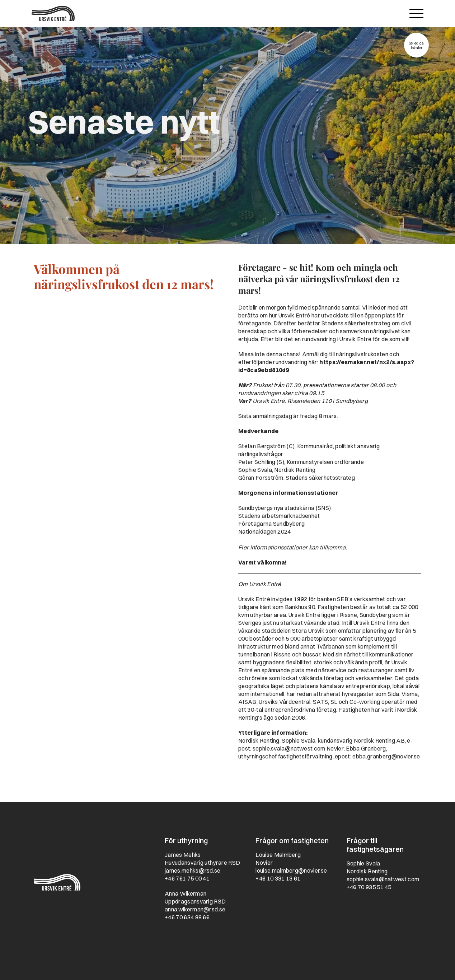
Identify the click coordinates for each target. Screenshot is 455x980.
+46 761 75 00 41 (187, 878)
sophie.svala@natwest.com (289, 748)
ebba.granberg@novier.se (386, 756)
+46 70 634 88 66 (187, 917)
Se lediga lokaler (416, 46)
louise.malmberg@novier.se (291, 870)
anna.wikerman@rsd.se (195, 909)
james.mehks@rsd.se (193, 870)
